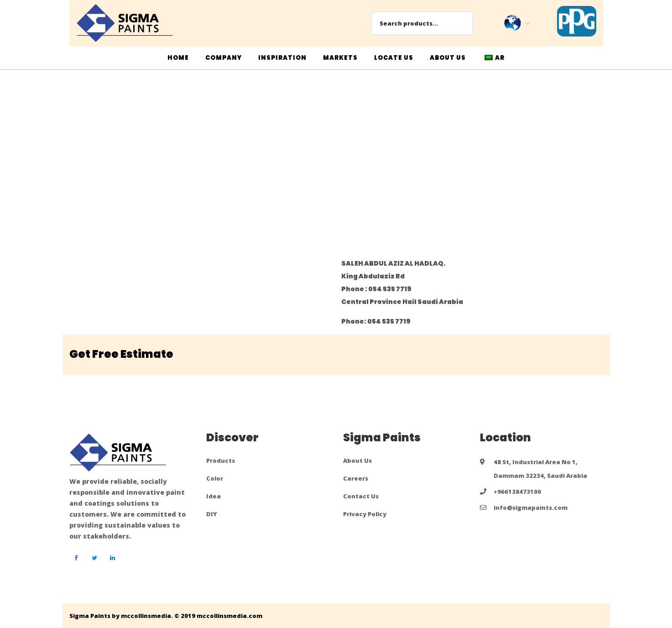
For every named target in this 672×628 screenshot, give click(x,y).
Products (221, 461)
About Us (357, 461)
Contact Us (361, 496)
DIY (212, 514)
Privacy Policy (365, 514)
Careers (356, 478)
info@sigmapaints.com (531, 508)
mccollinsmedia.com (229, 616)
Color (215, 478)
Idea (214, 496)
